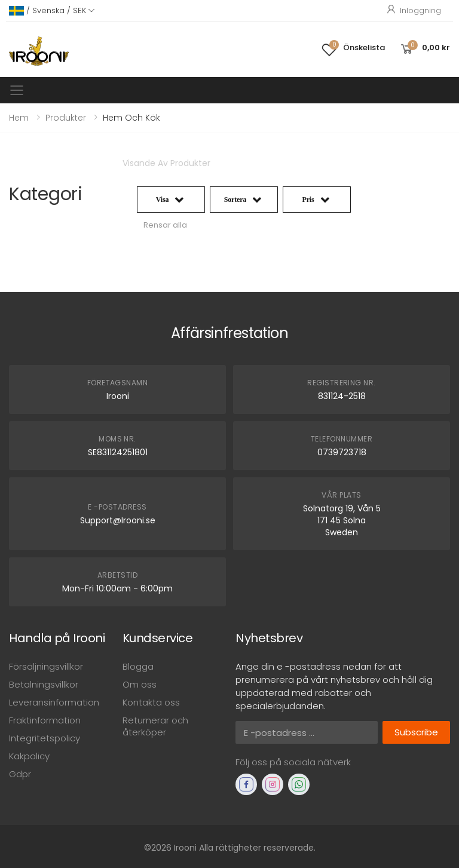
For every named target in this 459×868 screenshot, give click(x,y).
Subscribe (416, 732)
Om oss (140, 684)
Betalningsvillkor (44, 684)
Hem (19, 118)
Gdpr (20, 774)
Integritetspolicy (45, 738)
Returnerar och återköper (155, 726)
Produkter (66, 118)
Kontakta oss (151, 702)
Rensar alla (165, 225)
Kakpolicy (29, 756)
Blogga (138, 666)
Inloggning (413, 10)
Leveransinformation (54, 702)
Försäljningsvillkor (46, 666)
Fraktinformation (45, 720)
